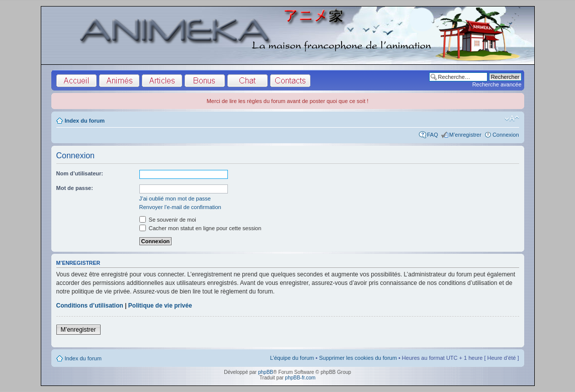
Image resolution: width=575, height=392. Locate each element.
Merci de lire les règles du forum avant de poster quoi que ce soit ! (288, 101)
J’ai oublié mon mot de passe (175, 199)
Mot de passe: (75, 188)
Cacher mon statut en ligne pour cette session (200, 228)
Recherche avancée (497, 84)
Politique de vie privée (160, 306)
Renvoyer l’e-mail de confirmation (180, 207)
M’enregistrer (465, 135)
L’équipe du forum (292, 358)
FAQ (433, 135)
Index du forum (85, 121)
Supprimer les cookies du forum (358, 358)
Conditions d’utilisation (90, 306)
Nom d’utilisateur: (80, 173)
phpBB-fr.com (301, 378)
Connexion (506, 135)
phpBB (266, 372)
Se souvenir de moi (168, 220)
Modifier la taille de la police (512, 119)
